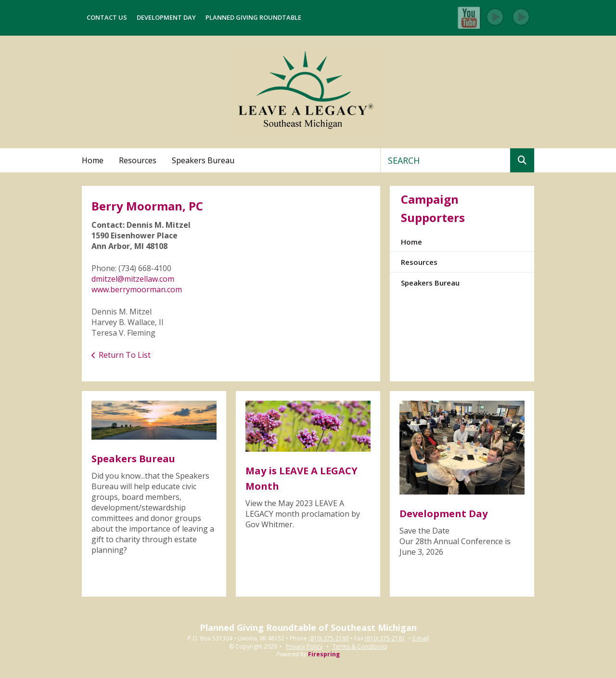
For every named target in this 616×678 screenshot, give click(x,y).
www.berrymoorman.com (137, 289)
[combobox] (445, 160)
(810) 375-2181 (385, 639)
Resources (138, 160)
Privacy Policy (304, 646)
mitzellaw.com (149, 279)
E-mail (421, 639)
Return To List (125, 355)
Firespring (324, 654)
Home (93, 160)
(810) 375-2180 (329, 639)
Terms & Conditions (360, 646)
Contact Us (107, 17)
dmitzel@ (108, 279)
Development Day (166, 17)
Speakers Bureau (203, 160)
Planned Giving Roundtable (253, 17)
